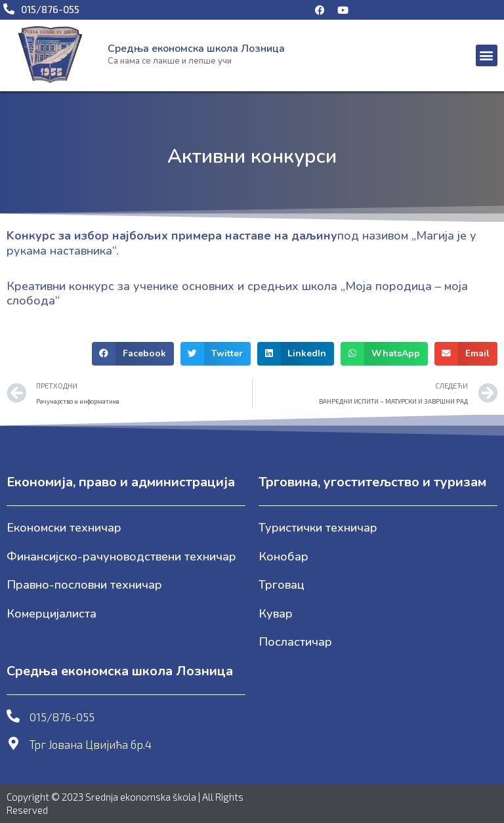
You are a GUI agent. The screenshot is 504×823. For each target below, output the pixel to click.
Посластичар (295, 642)
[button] (487, 55)
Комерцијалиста (52, 614)
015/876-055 (62, 717)
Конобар (283, 557)
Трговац (282, 585)
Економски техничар (64, 528)
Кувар (276, 614)
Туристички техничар (318, 528)
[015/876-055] (13, 716)
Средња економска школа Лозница (196, 49)
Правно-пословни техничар (84, 585)
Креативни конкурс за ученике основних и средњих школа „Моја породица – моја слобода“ (237, 294)
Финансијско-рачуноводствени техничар (121, 557)
